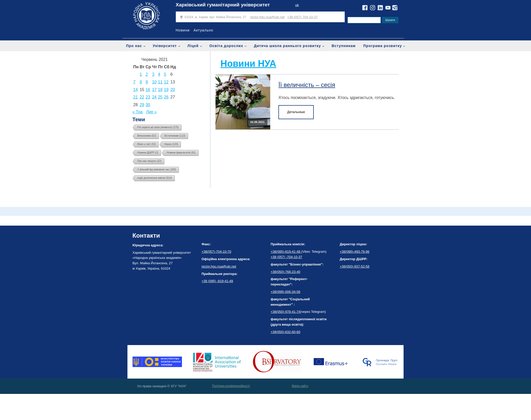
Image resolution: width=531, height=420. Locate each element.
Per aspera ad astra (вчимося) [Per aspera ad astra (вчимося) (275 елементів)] (158, 127)
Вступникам (344, 46)
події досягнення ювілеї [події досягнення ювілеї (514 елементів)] (155, 178)
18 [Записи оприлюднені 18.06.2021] (160, 90)
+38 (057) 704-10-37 (302, 17)
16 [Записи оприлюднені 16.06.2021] (148, 90)
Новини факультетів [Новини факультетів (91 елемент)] (181, 153)
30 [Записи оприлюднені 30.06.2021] (148, 105)
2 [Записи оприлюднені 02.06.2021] (147, 74)
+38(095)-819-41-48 (286, 252)
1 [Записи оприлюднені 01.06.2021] (141, 74)
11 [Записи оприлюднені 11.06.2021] (160, 82)
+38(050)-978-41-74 (286, 312)
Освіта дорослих (226, 46)
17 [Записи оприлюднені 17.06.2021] (154, 90)
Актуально (203, 30)
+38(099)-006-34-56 (286, 292)
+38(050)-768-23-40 (286, 272)
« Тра (138, 112)
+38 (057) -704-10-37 (286, 257)
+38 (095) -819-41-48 (217, 281)
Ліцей (193, 46)
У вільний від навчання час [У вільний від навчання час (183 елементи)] (157, 169)
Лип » (151, 112)
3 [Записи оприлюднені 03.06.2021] (153, 74)
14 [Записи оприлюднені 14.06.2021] (136, 90)
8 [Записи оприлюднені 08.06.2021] (141, 82)
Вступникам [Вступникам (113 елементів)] (175, 136)
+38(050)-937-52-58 (355, 266)
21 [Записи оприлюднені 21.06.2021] (136, 97)
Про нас (134, 46)
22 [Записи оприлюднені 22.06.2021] (142, 97)
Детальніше (296, 112)
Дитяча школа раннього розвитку (287, 46)
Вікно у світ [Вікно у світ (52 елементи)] (147, 144)
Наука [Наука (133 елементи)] (171, 144)
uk (297, 5)
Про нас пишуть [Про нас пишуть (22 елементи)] (149, 161)
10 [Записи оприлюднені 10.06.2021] (154, 82)
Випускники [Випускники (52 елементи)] (147, 136)
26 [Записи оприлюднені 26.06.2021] (166, 97)
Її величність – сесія (307, 85)
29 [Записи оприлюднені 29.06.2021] (142, 105)
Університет (165, 46)
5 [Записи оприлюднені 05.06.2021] (165, 74)
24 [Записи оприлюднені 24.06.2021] (154, 97)
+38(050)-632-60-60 (286, 332)
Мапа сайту (300, 386)
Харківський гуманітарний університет (223, 5)
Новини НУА (248, 64)
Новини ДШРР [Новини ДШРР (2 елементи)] (148, 153)
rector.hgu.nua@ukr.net (267, 17)
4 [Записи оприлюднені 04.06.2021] (159, 74)
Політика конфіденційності (231, 386)
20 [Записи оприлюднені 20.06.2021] (173, 90)
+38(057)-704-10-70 (216, 252)
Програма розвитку (383, 46)
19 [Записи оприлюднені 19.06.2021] (166, 90)
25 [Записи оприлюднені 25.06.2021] (160, 97)
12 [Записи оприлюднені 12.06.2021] (166, 82)
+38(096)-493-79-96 (355, 252)
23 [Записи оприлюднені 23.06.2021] (148, 97)
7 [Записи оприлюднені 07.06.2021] (134, 82)
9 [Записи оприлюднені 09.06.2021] (147, 82)
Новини (183, 30)
